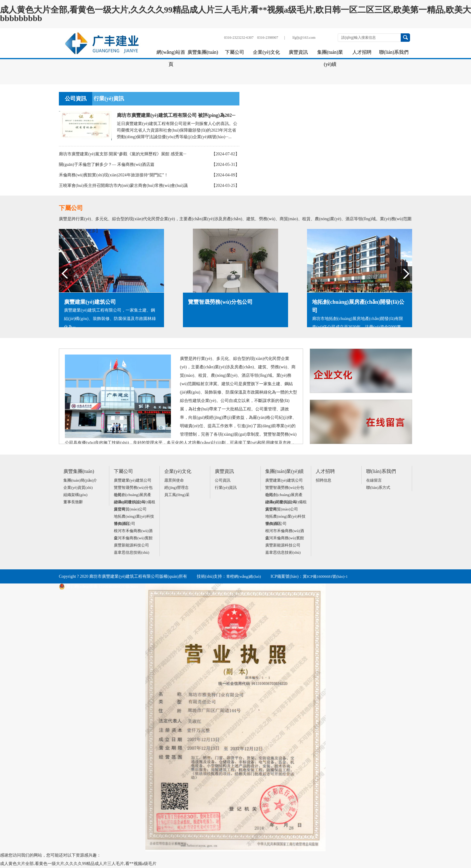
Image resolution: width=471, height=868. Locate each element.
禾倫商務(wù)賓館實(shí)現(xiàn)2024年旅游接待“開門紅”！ (114, 175)
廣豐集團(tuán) (203, 52)
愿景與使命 (174, 480)
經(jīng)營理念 (176, 487)
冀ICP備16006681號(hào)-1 (325, 576)
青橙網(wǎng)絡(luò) (243, 576)
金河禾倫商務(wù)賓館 (133, 538)
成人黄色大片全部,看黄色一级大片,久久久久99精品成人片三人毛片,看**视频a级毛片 (78, 864)
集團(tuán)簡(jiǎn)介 (80, 480)
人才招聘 (362, 52)
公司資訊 (76, 99)
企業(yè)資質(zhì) (78, 487)
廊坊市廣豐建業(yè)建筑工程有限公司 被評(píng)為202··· (176, 115)
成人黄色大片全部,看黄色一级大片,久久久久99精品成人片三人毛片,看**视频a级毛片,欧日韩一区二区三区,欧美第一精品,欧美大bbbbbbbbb (235, 14)
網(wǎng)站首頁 (171, 54)
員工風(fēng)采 (177, 495)
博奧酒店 (122, 524)
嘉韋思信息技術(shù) (132, 552)
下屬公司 (235, 52)
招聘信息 (324, 480)
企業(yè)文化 (266, 52)
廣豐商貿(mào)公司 (130, 509)
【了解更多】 (87, 231)
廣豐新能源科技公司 (131, 545)
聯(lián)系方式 (378, 487)
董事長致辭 (73, 502)
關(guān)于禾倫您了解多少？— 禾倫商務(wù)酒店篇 (107, 164)
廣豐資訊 (298, 52)
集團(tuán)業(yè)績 (330, 54)
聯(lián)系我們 (394, 52)
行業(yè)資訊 (109, 99)
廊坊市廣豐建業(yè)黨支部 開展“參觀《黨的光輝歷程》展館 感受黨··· (123, 154)
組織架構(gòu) (75, 495)
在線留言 (374, 480)
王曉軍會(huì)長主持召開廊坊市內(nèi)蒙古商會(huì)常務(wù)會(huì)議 (123, 186)
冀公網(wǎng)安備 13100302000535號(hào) (98, 586)
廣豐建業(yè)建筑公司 (133, 480)
